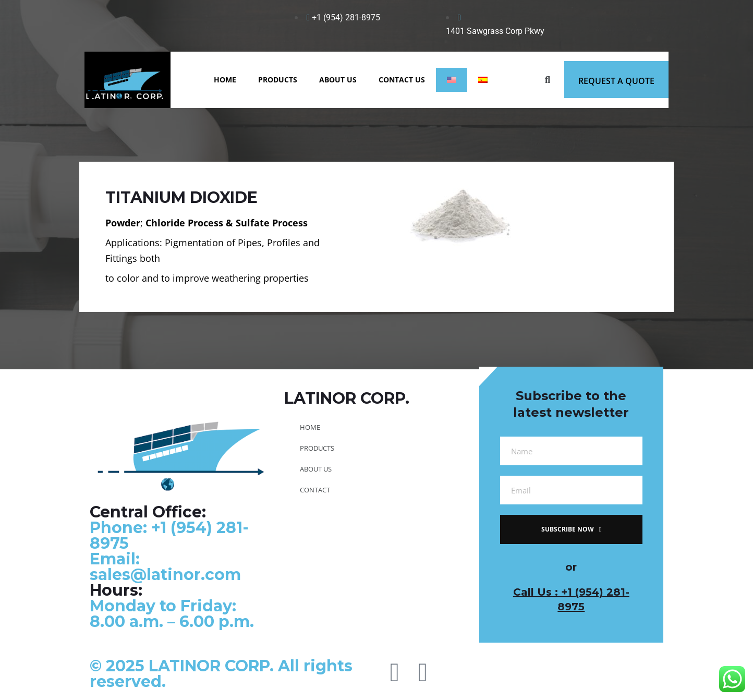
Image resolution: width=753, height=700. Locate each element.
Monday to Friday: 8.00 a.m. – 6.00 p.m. (172, 614)
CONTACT (315, 490)
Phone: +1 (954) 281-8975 (169, 535)
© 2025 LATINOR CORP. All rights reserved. (221, 674)
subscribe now (571, 529)
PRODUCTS (278, 80)
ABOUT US (338, 80)
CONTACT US (402, 80)
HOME (225, 80)
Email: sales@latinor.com (165, 567)
